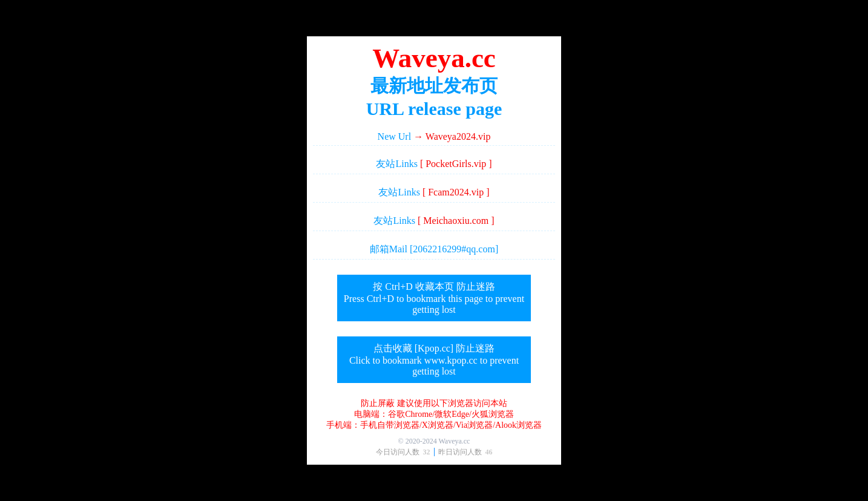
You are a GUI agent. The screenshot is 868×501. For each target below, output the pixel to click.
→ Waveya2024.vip (452, 136)
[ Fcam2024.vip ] (456, 192)
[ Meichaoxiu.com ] (456, 221)
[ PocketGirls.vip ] (456, 164)
